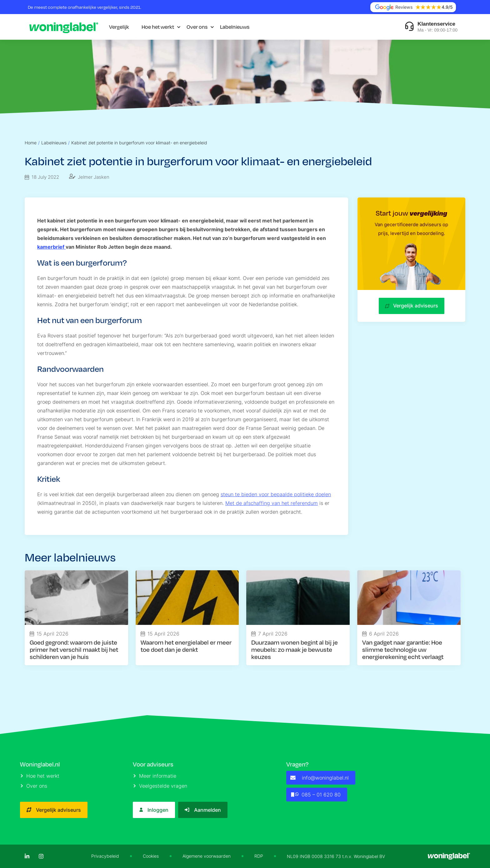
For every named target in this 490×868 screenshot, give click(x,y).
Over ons (197, 27)
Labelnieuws (235, 27)
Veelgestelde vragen (160, 786)
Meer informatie (155, 776)
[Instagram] (41, 856)
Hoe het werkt (158, 27)
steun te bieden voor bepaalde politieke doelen (276, 494)
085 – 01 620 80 (315, 795)
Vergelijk (119, 27)
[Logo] (64, 27)
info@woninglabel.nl (320, 778)
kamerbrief (51, 247)
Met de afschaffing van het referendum (272, 503)
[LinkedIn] (27, 856)
